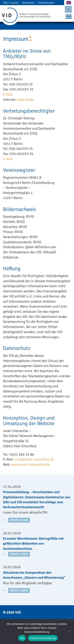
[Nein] (69, 632)
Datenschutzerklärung (43, 638)
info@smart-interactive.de (34, 459)
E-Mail (8, 94)
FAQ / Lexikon (11, 3)
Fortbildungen (46, 3)
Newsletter (28, 3)
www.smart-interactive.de (30, 464)
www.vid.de (25, 100)
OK (22, 638)
